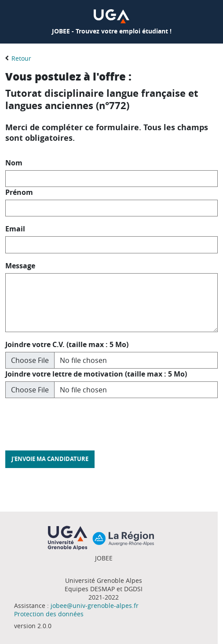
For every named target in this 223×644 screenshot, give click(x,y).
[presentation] (72, 422)
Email (15, 229)
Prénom (19, 192)
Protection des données (49, 614)
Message (20, 266)
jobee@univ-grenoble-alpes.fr (95, 606)
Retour (21, 58)
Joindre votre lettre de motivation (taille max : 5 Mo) (96, 374)
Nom (14, 163)
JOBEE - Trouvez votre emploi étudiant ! (112, 31)
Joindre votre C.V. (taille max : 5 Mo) (67, 344)
